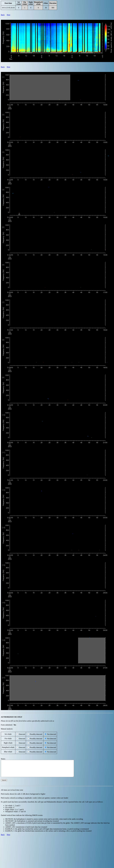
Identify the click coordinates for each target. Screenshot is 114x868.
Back (3, 15)
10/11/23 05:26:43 (8, 8)
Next (8, 15)
